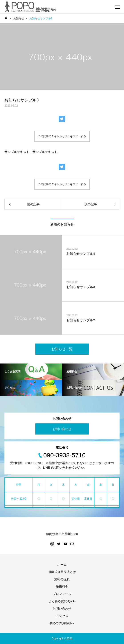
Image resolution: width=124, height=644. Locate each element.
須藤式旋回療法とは (62, 572)
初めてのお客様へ (62, 623)
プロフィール (62, 594)
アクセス (62, 616)
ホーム (62, 565)
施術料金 (62, 587)
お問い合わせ (62, 429)
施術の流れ (62, 579)
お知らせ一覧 (62, 349)
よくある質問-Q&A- (62, 601)
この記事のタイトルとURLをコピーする (62, 136)
